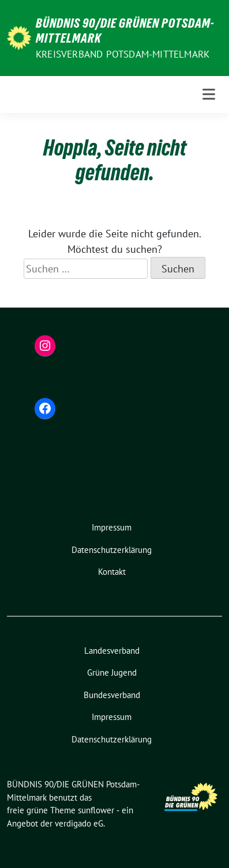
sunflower (96, 810)
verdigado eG (79, 823)
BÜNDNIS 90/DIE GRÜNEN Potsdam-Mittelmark (125, 31)
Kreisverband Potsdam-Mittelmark (123, 54)
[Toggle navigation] (209, 94)
